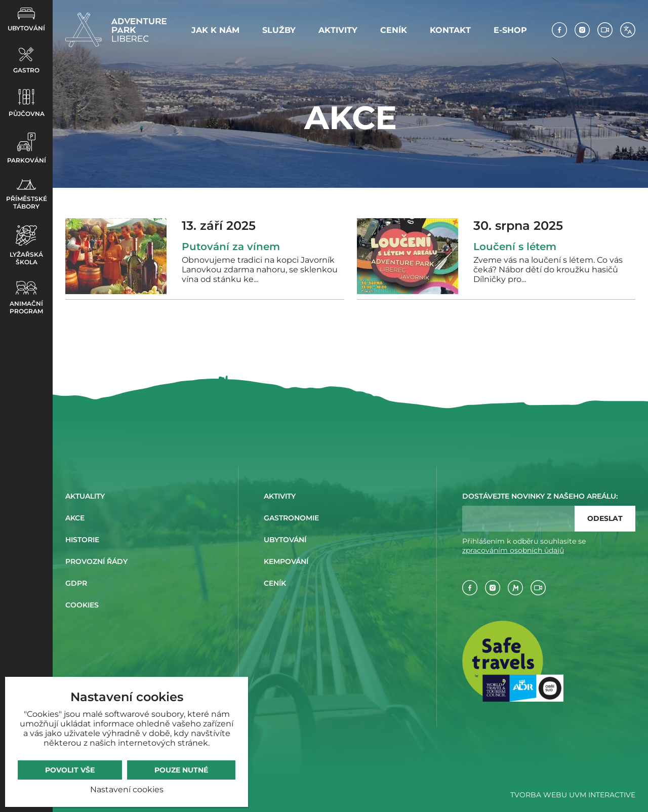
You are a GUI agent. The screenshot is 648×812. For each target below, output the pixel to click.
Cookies (82, 605)
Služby (279, 30)
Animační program (26, 298)
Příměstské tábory (27, 195)
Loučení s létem (515, 247)
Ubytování (26, 20)
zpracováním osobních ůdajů (513, 550)
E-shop (510, 30)
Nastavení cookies (127, 789)
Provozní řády (96, 561)
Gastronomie (291, 518)
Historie (82, 540)
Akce (75, 518)
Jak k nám (215, 30)
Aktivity (338, 30)
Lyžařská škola (26, 246)
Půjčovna (27, 103)
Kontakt (450, 30)
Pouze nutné (181, 770)
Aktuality (85, 496)
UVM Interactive (602, 795)
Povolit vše (70, 770)
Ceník (394, 30)
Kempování (286, 561)
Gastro (26, 60)
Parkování (27, 148)
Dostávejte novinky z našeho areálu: (540, 496)
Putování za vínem (231, 247)
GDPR (76, 583)
